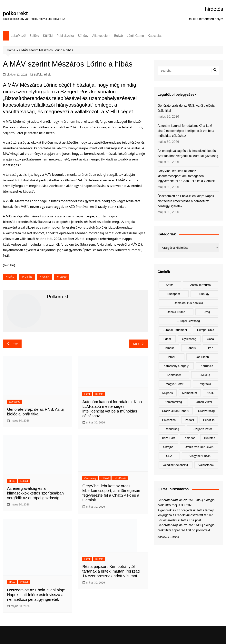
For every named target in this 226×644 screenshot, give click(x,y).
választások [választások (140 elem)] (206, 465)
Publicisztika (65, 36)
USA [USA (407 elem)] (169, 456)
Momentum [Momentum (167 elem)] (190, 393)
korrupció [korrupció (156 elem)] (207, 366)
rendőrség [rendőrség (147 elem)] (172, 429)
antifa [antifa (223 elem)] (170, 285)
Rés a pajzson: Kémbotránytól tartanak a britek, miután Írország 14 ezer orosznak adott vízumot (111, 571)
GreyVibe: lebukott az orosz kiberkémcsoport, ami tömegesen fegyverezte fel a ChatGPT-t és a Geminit (186, 176)
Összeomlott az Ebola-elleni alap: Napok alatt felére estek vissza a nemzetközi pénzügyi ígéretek (36, 595)
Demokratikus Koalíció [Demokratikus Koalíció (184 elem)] (188, 303)
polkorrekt (16, 13)
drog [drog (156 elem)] (207, 312)
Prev (12, 344)
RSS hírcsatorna (175, 489)
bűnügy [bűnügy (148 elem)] (204, 294)
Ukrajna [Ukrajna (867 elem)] (168, 447)
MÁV (11, 277)
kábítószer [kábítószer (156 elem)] (174, 375)
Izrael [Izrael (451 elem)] (171, 357)
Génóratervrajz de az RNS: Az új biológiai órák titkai (186, 108)
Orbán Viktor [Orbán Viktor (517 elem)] (204, 402)
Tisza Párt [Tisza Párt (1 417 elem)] (168, 438)
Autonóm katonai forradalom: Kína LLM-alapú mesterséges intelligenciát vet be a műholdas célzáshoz (186, 131)
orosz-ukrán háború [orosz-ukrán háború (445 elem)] (175, 411)
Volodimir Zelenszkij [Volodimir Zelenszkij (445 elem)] (176, 465)
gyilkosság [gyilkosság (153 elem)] (189, 339)
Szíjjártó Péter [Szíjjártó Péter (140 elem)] (203, 429)
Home (11, 50)
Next (138, 344)
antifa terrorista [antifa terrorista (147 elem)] (200, 285)
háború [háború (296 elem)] (191, 348)
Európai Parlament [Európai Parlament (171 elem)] (175, 330)
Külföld (48, 36)
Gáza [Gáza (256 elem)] (210, 339)
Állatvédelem (101, 36)
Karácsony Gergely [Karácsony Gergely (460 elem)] (176, 366)
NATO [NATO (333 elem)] (210, 393)
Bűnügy (83, 36)
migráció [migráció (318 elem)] (205, 384)
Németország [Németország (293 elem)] (173, 402)
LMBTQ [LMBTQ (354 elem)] (205, 375)
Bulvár (118, 36)
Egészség (15, 402)
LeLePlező (18, 36)
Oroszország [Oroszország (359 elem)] (206, 411)
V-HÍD (28, 277)
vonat (63, 277)
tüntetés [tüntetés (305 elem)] (209, 438)
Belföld (34, 36)
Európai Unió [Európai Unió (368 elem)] (206, 330)
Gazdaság (90, 478)
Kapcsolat (155, 36)
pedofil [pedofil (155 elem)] (189, 420)
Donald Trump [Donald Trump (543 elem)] (176, 312)
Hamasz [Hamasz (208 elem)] (169, 348)
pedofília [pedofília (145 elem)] (209, 420)
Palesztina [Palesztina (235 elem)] (169, 420)
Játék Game (135, 36)
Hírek (47, 75)
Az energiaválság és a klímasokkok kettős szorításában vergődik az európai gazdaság (35, 493)
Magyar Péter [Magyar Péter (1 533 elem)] (175, 384)
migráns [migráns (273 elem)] (167, 393)
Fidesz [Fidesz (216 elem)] (167, 339)
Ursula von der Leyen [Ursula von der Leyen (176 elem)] (199, 447)
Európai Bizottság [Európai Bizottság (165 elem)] (188, 321)
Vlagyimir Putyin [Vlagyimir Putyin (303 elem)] (200, 456)
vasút (46, 277)
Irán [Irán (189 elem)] (211, 348)
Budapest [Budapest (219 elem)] (174, 294)
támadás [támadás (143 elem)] (189, 438)
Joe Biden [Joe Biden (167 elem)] (202, 357)
